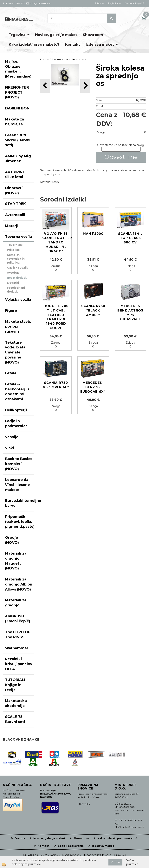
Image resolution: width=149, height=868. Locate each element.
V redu (115, 862)
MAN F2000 (93, 234)
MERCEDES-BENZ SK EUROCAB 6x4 (93, 387)
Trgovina (17, 35)
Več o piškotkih (132, 862)
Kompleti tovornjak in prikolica (16, 259)
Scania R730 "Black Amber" (93, 310)
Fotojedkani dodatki (16, 290)
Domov (44, 59)
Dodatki (13, 283)
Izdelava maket (100, 44)
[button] (85, 86)
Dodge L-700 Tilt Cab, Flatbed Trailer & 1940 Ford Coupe (56, 317)
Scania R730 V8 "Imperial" (56, 385)
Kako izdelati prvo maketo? (34, 44)
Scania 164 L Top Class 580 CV (130, 238)
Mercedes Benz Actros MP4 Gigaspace (130, 313)
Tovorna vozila (60, 59)
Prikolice (13, 250)
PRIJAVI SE (84, 804)
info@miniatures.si (115, 855)
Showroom (93, 35)
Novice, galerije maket (56, 35)
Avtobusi (14, 273)
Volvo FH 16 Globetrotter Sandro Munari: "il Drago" (56, 242)
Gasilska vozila (18, 268)
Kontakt (73, 44)
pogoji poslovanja (71, 846)
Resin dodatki (17, 278)
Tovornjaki (15, 245)
